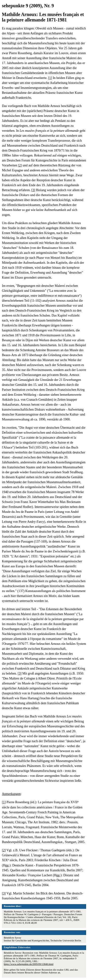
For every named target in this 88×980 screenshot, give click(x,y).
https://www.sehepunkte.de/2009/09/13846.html (29, 964)
